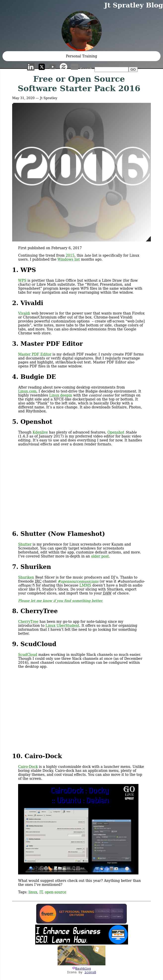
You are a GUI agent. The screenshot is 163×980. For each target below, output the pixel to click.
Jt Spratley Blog (134, 5)
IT (41, 892)
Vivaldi (24, 313)
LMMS (85, 585)
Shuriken (26, 577)
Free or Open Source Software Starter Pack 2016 (79, 84)
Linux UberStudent (63, 626)
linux (33, 892)
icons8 (90, 972)
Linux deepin (61, 395)
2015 (70, 255)
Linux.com (27, 391)
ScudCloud (28, 655)
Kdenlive (40, 432)
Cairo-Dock (28, 767)
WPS (22, 280)
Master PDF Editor (35, 354)
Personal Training (82, 56)
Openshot (116, 432)
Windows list (68, 259)
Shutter (25, 544)
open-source (55, 892)
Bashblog (83, 969)
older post (100, 556)
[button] (81, 31)
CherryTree (28, 622)
